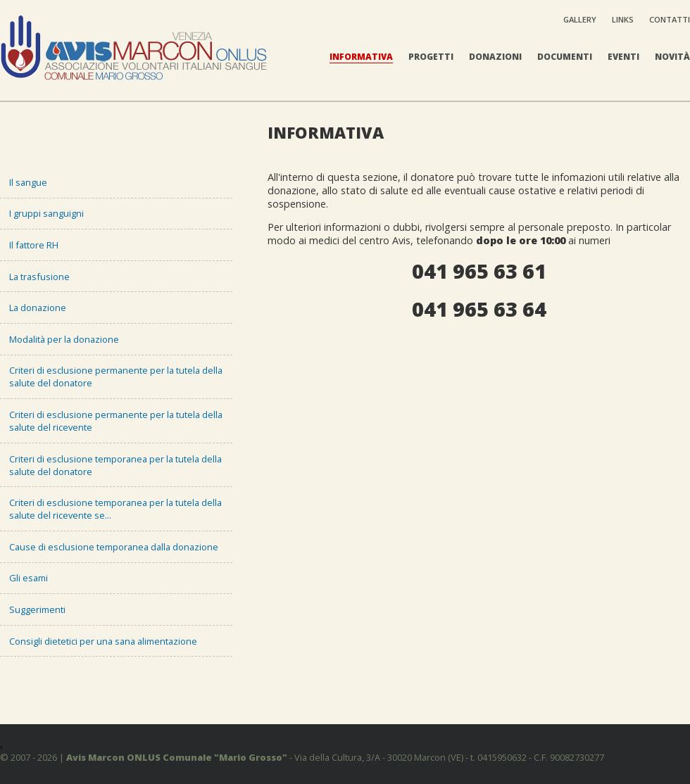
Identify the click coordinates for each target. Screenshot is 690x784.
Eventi (623, 57)
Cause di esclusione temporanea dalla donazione (114, 547)
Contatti (670, 19)
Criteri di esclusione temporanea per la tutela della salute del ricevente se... (115, 509)
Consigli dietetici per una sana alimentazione (103, 641)
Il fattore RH (34, 245)
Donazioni (495, 57)
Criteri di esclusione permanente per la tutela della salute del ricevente (116, 421)
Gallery (580, 19)
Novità (672, 57)
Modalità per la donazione (64, 339)
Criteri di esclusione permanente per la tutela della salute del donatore (116, 377)
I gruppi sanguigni (46, 213)
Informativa (361, 57)
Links (623, 19)
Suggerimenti (37, 609)
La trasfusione (39, 277)
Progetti (431, 57)
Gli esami (29, 578)
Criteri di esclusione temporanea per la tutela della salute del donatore (115, 465)
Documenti (565, 57)
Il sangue (28, 182)
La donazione (38, 308)
